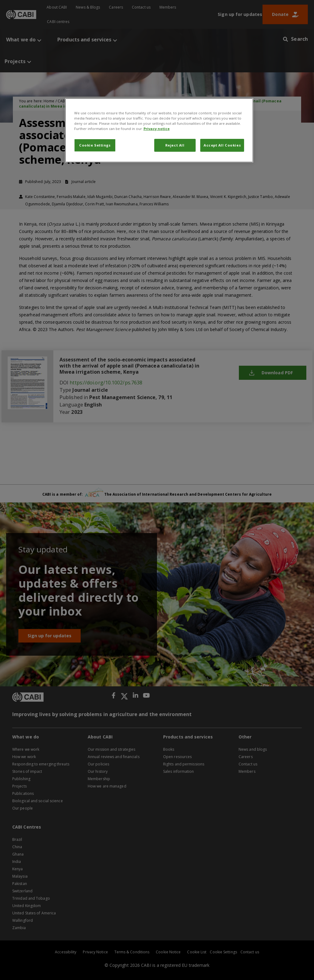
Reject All (175, 145)
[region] (159, 130)
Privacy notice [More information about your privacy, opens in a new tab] (157, 129)
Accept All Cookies (222, 145)
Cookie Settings (95, 145)
